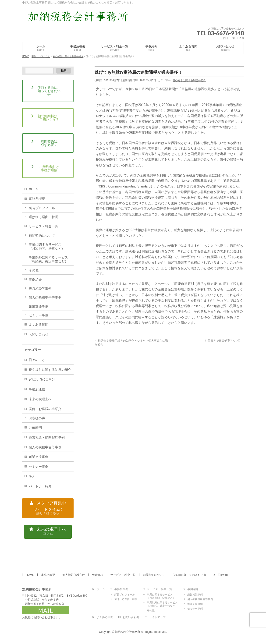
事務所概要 (37, 199)
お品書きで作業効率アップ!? (224, 341)
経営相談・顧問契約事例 (47, 437)
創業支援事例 (39, 306)
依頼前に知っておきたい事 (189, 575)
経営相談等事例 (40, 289)
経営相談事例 (195, 595)
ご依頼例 (35, 428)
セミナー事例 (39, 315)
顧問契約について (42, 236)
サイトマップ (157, 617)
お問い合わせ (39, 334)
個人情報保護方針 (74, 575)
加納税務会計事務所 (37, 589)
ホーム (34, 189)
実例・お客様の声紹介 (45, 409)
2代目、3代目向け (42, 379)
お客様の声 (37, 418)
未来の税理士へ (40, 399)
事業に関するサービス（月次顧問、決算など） (47, 246)
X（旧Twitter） (223, 575)
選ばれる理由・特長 (43, 217)
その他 (34, 270)
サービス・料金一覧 (43, 226)
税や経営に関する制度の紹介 (189, 80)
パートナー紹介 (40, 486)
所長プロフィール (42, 208)
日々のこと (37, 360)
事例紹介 (35, 280)
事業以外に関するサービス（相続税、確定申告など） (48, 259)
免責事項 (98, 575)
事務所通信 (37, 389)
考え (32, 476)
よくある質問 (39, 325)
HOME (30, 575)
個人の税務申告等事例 (45, 297)
